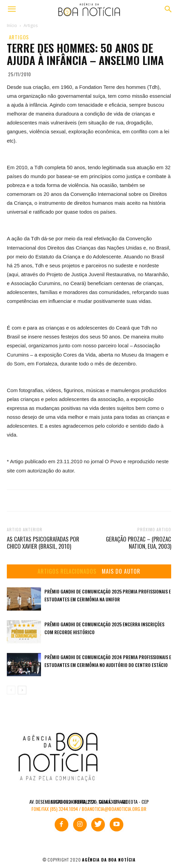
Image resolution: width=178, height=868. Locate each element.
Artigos (19, 37)
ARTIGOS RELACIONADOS (67, 571)
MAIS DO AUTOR (121, 571)
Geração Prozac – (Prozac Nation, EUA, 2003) (139, 543)
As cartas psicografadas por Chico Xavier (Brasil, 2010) (43, 543)
